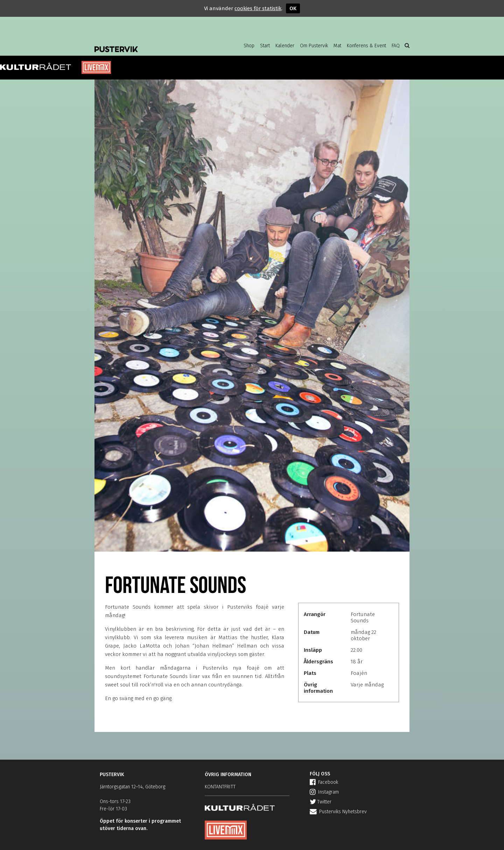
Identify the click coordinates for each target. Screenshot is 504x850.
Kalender (285, 46)
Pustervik (150, 44)
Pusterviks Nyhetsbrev (338, 812)
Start (265, 46)
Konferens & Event (366, 46)
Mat (337, 46)
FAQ (396, 46)
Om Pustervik (314, 46)
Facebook (324, 782)
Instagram (324, 792)
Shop (249, 46)
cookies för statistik (258, 8)
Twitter (321, 802)
